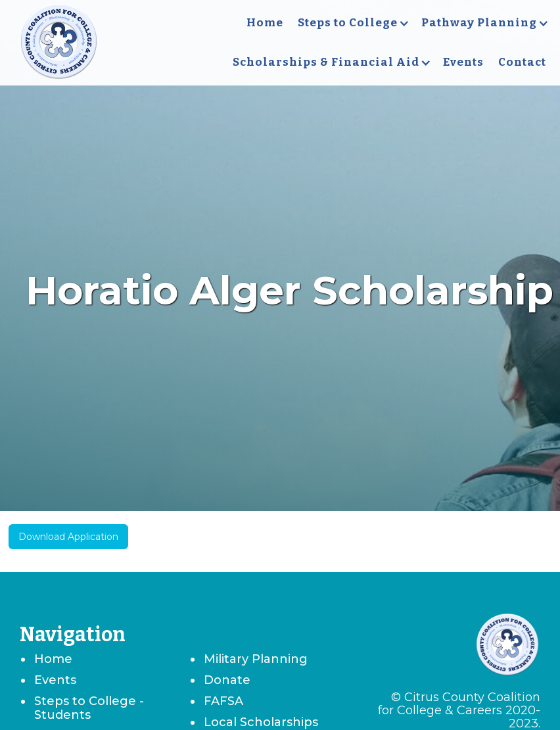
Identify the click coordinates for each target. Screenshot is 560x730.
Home (265, 23)
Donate (227, 680)
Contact (522, 62)
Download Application (68, 537)
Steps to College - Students (89, 708)
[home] (59, 43)
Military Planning (256, 659)
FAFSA (223, 701)
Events (463, 62)
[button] (352, 23)
